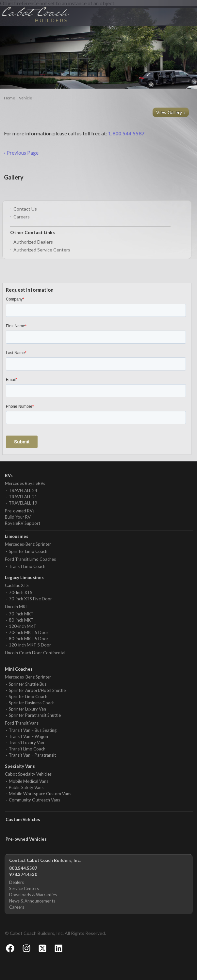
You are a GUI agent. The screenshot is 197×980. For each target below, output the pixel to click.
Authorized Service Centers (42, 250)
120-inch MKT (23, 626)
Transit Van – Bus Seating (33, 730)
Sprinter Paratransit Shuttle (35, 715)
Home (9, 98)
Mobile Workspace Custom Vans (40, 794)
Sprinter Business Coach (32, 703)
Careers (22, 217)
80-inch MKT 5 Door (29, 639)
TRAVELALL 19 (23, 503)
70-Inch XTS (21, 593)
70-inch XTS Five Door (30, 599)
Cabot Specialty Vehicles (28, 774)
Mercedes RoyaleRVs (25, 483)
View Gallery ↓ (171, 112)
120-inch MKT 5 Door (30, 645)
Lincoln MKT (17, 607)
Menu (179, 11)
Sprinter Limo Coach (28, 551)
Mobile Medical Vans (29, 781)
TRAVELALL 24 (23, 490)
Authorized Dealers (33, 242)
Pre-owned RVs (20, 511)
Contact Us (25, 209)
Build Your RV (18, 517)
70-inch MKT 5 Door (29, 632)
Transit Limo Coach (27, 566)
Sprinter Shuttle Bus (28, 684)
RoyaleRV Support (23, 523)
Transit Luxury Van (26, 743)
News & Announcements (32, 901)
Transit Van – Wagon (28, 736)
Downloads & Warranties (33, 895)
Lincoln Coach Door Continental (35, 653)
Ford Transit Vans (22, 723)
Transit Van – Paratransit (32, 755)
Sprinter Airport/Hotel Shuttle (37, 690)
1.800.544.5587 (126, 133)
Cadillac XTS (17, 585)
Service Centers (24, 888)
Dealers (16, 882)
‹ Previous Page (21, 153)
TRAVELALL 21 (23, 497)
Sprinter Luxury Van (27, 709)
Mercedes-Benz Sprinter (28, 544)
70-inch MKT (21, 614)
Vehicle (25, 98)
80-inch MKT (21, 620)
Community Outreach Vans (34, 800)
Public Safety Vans (26, 787)
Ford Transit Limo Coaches (30, 559)
